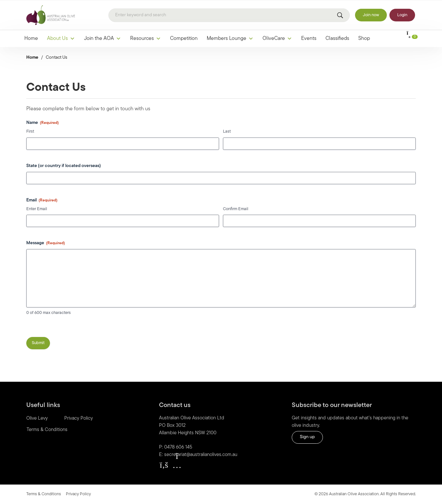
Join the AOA (103, 39)
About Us (61, 39)
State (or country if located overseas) (64, 166)
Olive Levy (37, 419)
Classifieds (337, 39)
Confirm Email (236, 209)
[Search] (229, 15)
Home (31, 39)
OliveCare (277, 39)
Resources (146, 39)
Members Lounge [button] (230, 39)
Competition (184, 39)
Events (309, 39)
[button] (164, 465)
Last (227, 132)
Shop (364, 39)
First (30, 132)
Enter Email (37, 209)
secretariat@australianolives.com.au (201, 455)
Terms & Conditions (47, 430)
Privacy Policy (79, 419)
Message (46, 243)
